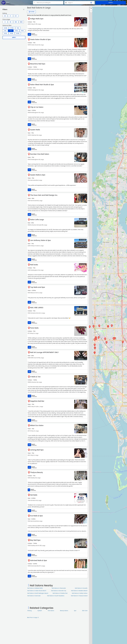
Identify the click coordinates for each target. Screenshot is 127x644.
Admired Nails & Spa (38, 560)
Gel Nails (34, 495)
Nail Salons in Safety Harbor (80, 593)
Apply (14, 37)
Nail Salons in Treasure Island (79, 596)
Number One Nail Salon (40, 154)
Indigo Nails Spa (37, 19)
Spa (75, 611)
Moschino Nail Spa (38, 64)
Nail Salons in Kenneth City (59, 591)
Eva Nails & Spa (36, 516)
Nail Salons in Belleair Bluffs (35, 588)
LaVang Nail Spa (37, 450)
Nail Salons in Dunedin (81, 588)
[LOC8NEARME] (5, 3)
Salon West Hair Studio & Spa (42, 85)
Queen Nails (35, 130)
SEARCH (111, 3)
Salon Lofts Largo (37, 220)
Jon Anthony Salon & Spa (40, 240)
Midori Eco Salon (37, 425)
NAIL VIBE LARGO (37, 308)
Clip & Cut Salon (37, 107)
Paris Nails (34, 328)
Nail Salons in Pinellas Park (60, 593)
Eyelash (40, 611)
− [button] (91, 11)
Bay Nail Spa (35, 540)
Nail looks (34, 265)
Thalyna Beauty (36, 472)
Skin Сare (85, 611)
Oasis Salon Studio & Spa (40, 39)
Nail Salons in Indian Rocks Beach (37, 591)
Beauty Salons (64, 611)
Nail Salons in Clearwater (59, 588)
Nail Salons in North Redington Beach (38, 593)
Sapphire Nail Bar (37, 401)
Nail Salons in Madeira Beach (79, 591)
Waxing (29, 611)
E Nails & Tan (35, 377)
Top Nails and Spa (38, 287)
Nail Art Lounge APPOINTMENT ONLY (44, 352)
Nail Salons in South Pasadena (56, 596)
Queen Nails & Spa (38, 175)
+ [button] (91, 9)
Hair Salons (51, 611)
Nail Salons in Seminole (34, 596)
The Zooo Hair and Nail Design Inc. (44, 195)
